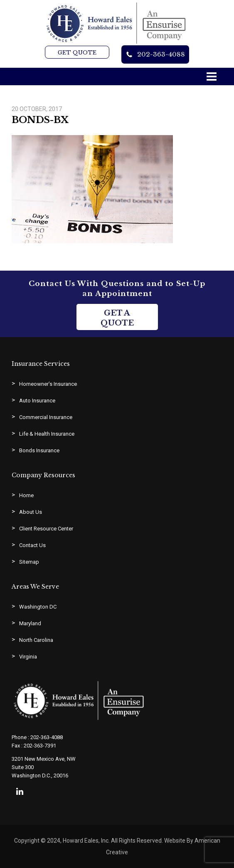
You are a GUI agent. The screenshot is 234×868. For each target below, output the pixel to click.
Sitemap (29, 562)
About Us (31, 512)
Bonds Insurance (39, 450)
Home (26, 495)
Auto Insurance (37, 401)
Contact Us (32, 545)
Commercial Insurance (46, 417)
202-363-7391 (40, 746)
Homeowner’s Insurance (48, 384)
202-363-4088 (161, 54)
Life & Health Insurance (47, 434)
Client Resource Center (46, 529)
